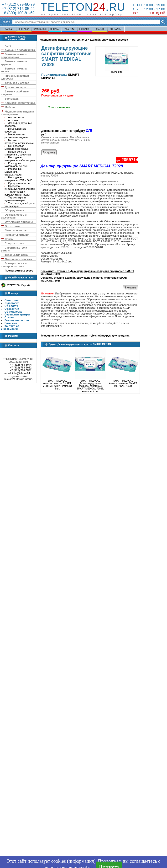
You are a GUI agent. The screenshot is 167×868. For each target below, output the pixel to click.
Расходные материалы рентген (16, 165)
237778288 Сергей (18, 285)
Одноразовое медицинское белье (16, 147)
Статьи (9, 317)
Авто (8, 46)
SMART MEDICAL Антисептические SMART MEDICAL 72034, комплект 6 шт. (57, 385)
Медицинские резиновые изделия (16, 136)
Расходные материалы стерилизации (13, 172)
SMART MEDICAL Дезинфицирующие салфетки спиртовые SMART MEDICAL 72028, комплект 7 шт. (90, 386)
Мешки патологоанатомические (19, 142)
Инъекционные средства (16, 130)
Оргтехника (12, 226)
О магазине (12, 300)
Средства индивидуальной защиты (20, 187)
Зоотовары (12, 99)
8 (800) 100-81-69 (18, 13)
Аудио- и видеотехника (20, 50)
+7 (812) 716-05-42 (18, 9)
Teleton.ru (83, 7)
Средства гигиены (19, 183)
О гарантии (12, 309)
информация (81, 861)
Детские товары (15, 87)
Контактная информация (10, 327)
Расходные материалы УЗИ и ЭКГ (18, 179)
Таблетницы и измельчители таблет (17, 193)
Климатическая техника (20, 103)
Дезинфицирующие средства (109, 40)
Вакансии (11, 323)
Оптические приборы (19, 222)
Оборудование (14, 210)
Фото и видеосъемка (18, 259)
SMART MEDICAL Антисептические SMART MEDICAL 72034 (123, 383)
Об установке (13, 312)
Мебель (10, 107)
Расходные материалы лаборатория (20, 159)
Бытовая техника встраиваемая (14, 56)
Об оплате (11, 306)
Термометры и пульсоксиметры (15, 199)
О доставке (12, 303)
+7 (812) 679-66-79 (18, 4)
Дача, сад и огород (17, 83)
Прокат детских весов (19, 271)
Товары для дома (16, 255)
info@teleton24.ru (23, 373)
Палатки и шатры (16, 230)
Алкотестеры (16, 117)
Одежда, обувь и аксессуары (14, 216)
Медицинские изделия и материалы (17, 113)
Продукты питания (17, 235)
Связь (9, 239)
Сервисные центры (17, 314)
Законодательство (17, 320)
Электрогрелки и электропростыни (14, 265)
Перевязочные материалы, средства (18, 153)
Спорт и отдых (14, 243)
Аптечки (13, 120)
